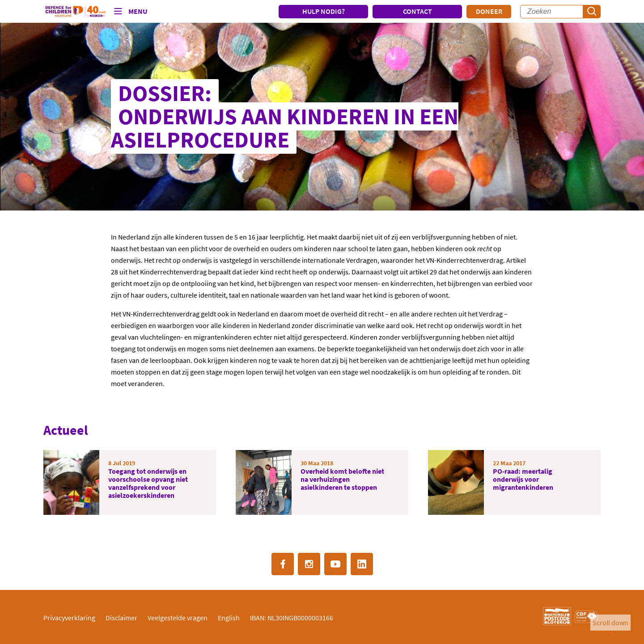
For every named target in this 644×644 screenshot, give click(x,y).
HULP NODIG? (324, 11)
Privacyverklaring (69, 618)
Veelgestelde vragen (178, 618)
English (229, 618)
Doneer (489, 11)
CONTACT (417, 11)
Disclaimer (121, 618)
